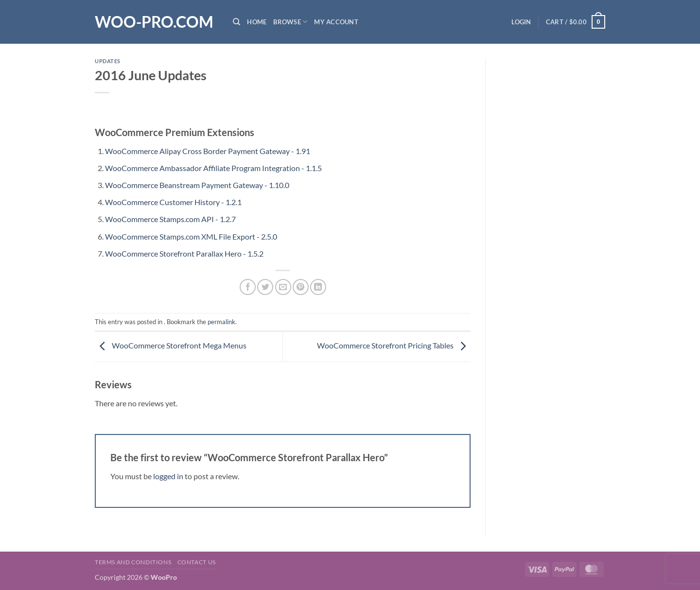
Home (257, 22)
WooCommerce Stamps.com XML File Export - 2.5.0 (191, 236)
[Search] (236, 22)
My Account (336, 22)
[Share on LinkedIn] (318, 287)
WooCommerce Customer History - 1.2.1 (173, 202)
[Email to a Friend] (283, 287)
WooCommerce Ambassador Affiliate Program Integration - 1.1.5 (213, 168)
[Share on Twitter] (265, 287)
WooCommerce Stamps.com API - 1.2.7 (170, 219)
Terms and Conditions (133, 562)
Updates (108, 61)
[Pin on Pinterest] (301, 287)
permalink (221, 322)
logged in (168, 476)
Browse (290, 22)
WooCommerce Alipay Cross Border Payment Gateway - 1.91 (208, 151)
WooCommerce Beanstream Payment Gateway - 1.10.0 (197, 185)
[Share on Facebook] (248, 287)
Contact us (197, 562)
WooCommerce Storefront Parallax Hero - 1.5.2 (184, 253)
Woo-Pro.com (154, 22)
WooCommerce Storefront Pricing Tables (394, 345)
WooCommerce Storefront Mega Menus (171, 345)
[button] (521, 22)
